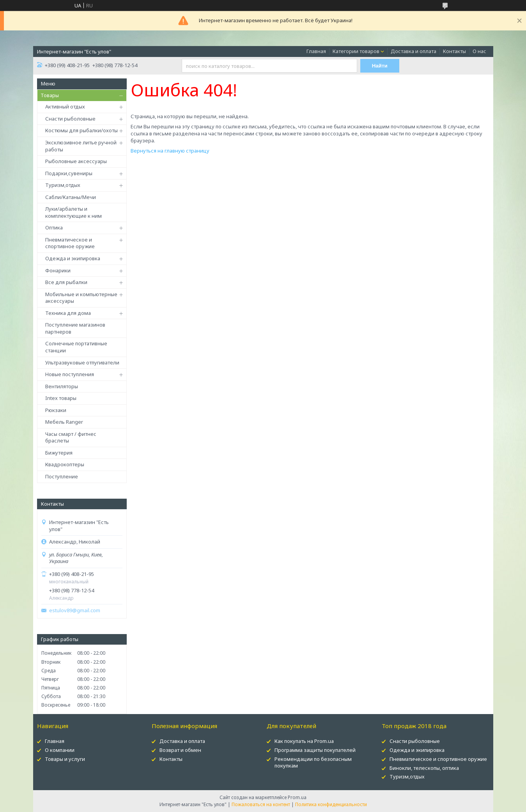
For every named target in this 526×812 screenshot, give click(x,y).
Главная (316, 51)
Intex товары (61, 398)
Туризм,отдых (63, 185)
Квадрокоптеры (65, 464)
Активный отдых (65, 107)
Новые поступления (70, 374)
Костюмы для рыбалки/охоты (81, 130)
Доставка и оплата (414, 51)
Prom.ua (297, 797)
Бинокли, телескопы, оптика (424, 768)
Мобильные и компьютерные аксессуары (81, 298)
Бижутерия (59, 453)
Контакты (454, 51)
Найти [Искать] (380, 66)
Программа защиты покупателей (315, 750)
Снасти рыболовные (70, 119)
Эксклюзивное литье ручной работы (81, 146)
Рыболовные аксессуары (76, 161)
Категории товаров (356, 51)
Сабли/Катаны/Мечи (71, 197)
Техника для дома (68, 313)
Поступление (62, 476)
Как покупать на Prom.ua (304, 741)
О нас (479, 51)
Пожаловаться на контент (261, 804)
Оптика (54, 227)
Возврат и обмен (180, 750)
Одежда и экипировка (73, 258)
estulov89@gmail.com (75, 610)
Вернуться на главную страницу (170, 151)
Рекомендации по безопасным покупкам (313, 762)
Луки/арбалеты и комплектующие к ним (73, 212)
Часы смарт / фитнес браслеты (71, 437)
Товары (50, 95)
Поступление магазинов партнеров (75, 328)
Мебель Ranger (64, 422)
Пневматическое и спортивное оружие (70, 243)
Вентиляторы (62, 386)
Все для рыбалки (66, 282)
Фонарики (58, 270)
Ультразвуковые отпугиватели (82, 362)
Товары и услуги (65, 759)
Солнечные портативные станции (76, 347)
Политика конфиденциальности (331, 804)
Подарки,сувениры (69, 173)
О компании (60, 750)
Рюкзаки (56, 410)
